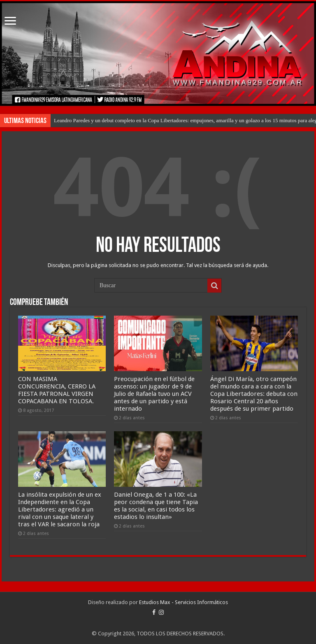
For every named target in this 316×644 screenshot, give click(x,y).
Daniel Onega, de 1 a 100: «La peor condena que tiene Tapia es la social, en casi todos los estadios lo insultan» (156, 506)
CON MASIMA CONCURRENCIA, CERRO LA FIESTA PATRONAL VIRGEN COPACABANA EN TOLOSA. (57, 390)
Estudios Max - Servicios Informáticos (184, 602)
